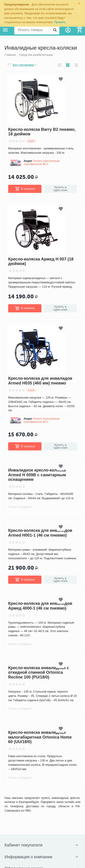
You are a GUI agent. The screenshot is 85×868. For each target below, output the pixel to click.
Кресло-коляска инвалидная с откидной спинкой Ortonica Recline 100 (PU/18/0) (39, 672)
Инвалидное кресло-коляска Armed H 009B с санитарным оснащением (37, 475)
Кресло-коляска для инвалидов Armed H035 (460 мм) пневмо (40, 381)
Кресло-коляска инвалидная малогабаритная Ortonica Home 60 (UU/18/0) (40, 737)
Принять (60, 22)
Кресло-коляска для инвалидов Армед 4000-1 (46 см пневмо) (40, 606)
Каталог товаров (5, 30)
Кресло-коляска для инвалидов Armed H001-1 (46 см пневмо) (40, 533)
